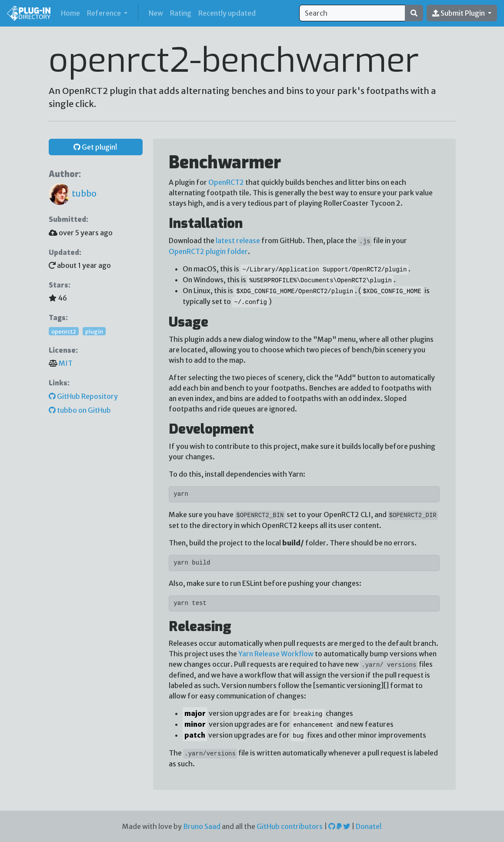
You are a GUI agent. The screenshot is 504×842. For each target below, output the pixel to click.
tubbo (73, 194)
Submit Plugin (459, 13)
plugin (94, 331)
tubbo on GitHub (80, 410)
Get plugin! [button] (95, 147)
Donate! (369, 826)
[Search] (352, 13)
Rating (181, 13)
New (156, 13)
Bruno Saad (202, 826)
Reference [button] (105, 13)
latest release (238, 241)
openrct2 (64, 331)
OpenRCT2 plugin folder (208, 251)
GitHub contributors (290, 826)
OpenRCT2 (226, 182)
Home (72, 12)
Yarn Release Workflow (276, 654)
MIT (66, 363)
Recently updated (227, 13)
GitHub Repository (83, 396)
